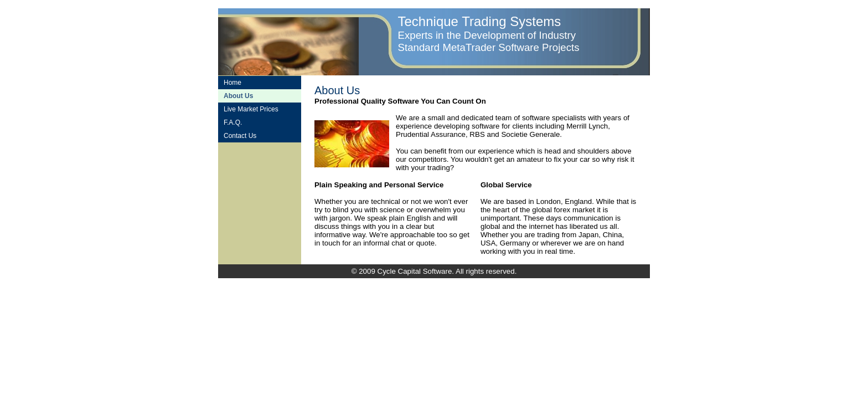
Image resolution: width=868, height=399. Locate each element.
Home (232, 83)
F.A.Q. (233, 122)
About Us (238, 96)
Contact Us (240, 136)
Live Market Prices (251, 109)
